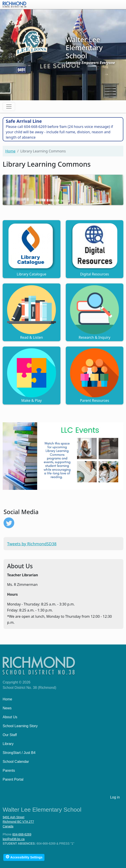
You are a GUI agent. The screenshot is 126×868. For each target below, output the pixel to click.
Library (8, 744)
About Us (10, 717)
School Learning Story (20, 726)
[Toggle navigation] (9, 107)
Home (10, 151)
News (7, 708)
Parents (9, 771)
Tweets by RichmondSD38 (32, 544)
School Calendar (16, 762)
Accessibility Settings (24, 857)
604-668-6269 (22, 834)
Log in (115, 797)
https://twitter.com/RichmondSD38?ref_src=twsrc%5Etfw (9, 523)
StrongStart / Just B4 (19, 753)
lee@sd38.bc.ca (14, 839)
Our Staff (10, 735)
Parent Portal (13, 779)
